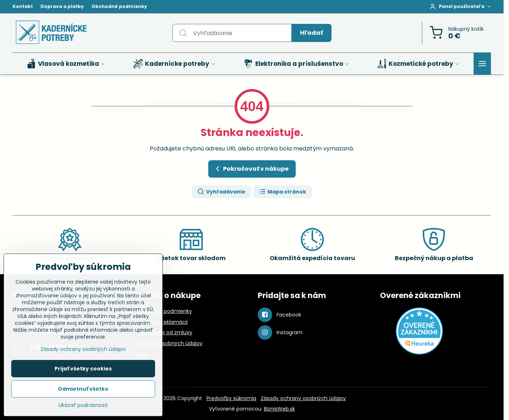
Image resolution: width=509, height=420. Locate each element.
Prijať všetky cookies (83, 369)
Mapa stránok (282, 192)
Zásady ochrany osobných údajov (303, 398)
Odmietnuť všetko (83, 389)
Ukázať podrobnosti (83, 405)
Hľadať (311, 33)
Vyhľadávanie (221, 192)
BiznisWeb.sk (279, 409)
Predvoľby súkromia (231, 398)
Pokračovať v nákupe (251, 169)
